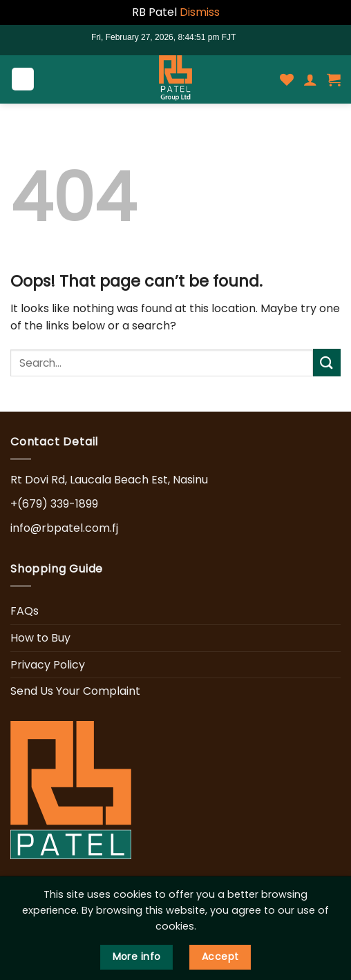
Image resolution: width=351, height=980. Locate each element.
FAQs (25, 611)
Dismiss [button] (200, 12)
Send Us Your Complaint (75, 691)
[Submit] (327, 362)
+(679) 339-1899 (54, 504)
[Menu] (23, 79)
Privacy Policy (48, 665)
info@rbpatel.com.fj (64, 528)
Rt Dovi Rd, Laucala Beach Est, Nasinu (109, 480)
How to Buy (40, 638)
